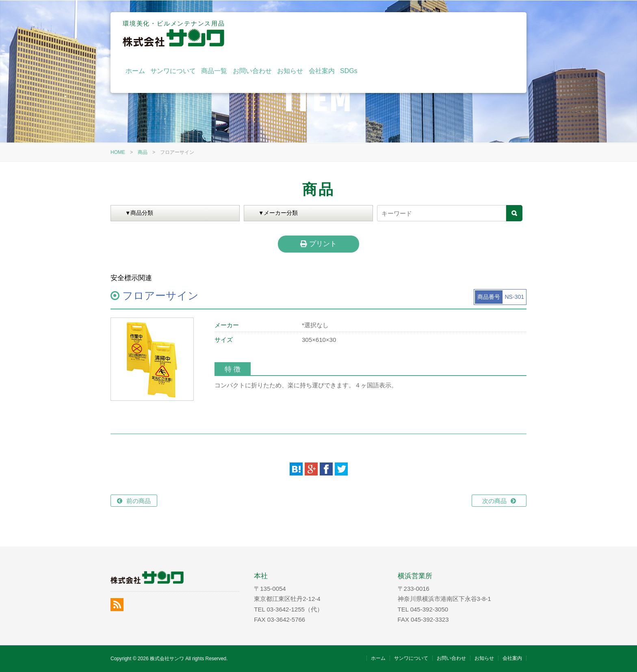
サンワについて (323, 33)
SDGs (499, 33)
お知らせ (440, 33)
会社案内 (472, 33)
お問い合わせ (403, 33)
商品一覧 (364, 33)
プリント (318, 244)
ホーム (285, 33)
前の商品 (139, 501)
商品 (143, 152)
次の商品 (494, 501)
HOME (118, 152)
